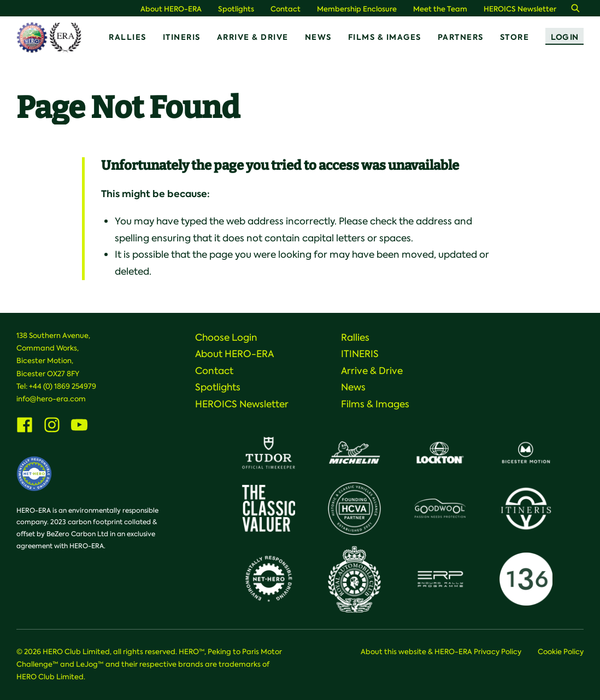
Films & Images (385, 37)
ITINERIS (182, 37)
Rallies (128, 37)
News (318, 37)
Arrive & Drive (253, 37)
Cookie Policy (561, 652)
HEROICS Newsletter (520, 9)
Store (515, 37)
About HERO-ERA (171, 9)
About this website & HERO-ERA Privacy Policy (441, 652)
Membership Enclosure (357, 9)
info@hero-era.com (51, 399)
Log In (564, 37)
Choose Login (226, 337)
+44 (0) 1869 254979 (63, 386)
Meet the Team (440, 9)
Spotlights (236, 9)
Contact (286, 9)
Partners (461, 37)
